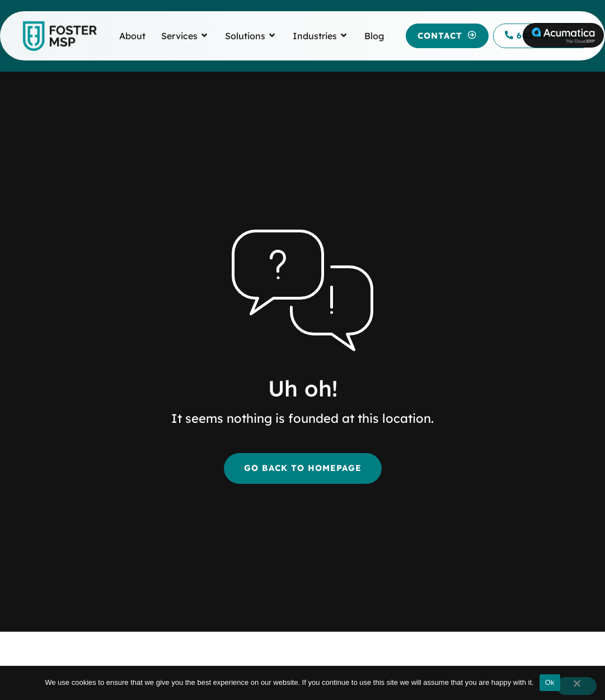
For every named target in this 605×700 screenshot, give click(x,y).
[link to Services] (179, 36)
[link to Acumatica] (563, 35)
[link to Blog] (374, 36)
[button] (447, 36)
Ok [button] (550, 682)
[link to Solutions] (245, 36)
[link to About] (132, 36)
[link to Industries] (315, 36)
